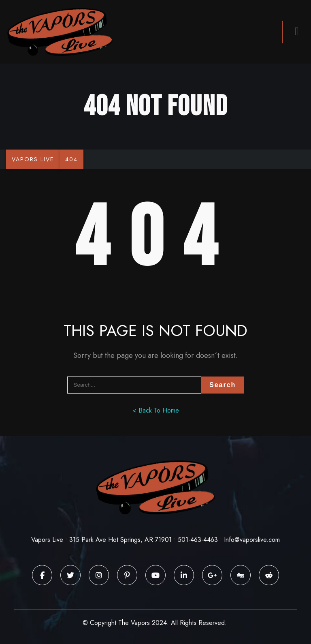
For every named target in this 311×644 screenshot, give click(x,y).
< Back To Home (156, 410)
